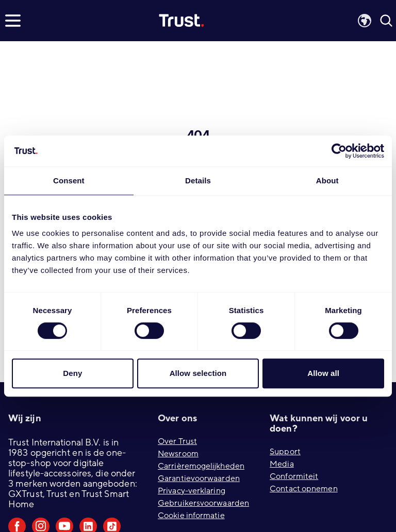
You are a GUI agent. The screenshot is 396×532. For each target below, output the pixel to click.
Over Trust (177, 441)
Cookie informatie (191, 516)
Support (285, 452)
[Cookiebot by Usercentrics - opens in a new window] (339, 151)
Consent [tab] (69, 181)
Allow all (323, 373)
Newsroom (178, 454)
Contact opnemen (304, 489)
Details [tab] (198, 181)
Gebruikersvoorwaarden (203, 503)
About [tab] (327, 181)
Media (282, 464)
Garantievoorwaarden (199, 478)
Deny (72, 373)
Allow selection (198, 373)
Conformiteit (294, 476)
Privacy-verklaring (192, 491)
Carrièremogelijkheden (201, 466)
